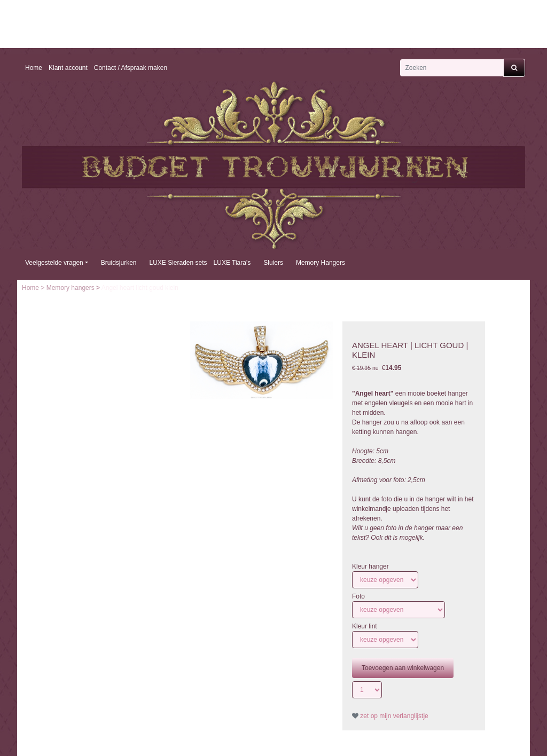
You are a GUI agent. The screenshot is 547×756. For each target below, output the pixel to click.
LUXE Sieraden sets (178, 263)
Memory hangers (71, 288)
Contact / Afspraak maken (131, 68)
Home (34, 68)
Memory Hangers (321, 263)
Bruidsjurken (119, 263)
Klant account (68, 68)
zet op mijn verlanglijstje (390, 716)
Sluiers (273, 263)
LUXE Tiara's (232, 263)
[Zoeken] (452, 68)
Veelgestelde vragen (54, 263)
